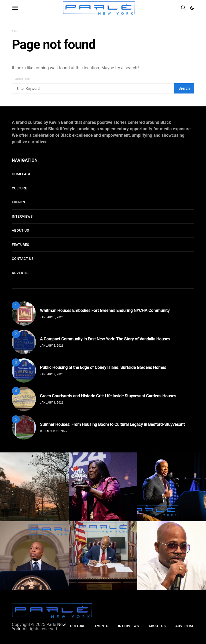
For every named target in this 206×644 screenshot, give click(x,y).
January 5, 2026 (52, 317)
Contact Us (23, 259)
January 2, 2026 (52, 374)
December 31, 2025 (54, 431)
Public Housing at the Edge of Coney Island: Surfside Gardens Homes (103, 367)
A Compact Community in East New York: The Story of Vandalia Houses (105, 339)
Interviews (22, 216)
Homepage (21, 174)
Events (19, 202)
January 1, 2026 (52, 403)
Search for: (21, 79)
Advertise (21, 273)
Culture (19, 188)
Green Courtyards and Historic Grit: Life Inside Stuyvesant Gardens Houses (108, 396)
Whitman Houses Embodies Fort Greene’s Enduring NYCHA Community (105, 310)
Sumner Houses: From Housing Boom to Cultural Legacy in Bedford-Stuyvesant (112, 424)
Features (21, 245)
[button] (192, 8)
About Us (20, 230)
